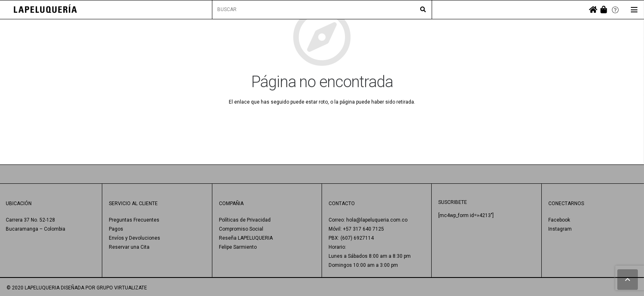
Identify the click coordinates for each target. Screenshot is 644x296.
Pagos (116, 229)
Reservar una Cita (129, 247)
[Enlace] (45, 10)
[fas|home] (593, 10)
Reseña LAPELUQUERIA (246, 238)
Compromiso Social (241, 229)
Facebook (559, 220)
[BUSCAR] (322, 10)
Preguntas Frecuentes (134, 220)
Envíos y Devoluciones (135, 238)
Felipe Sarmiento (238, 247)
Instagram (560, 229)
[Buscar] (423, 10)
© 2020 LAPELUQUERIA (33, 288)
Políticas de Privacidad (245, 220)
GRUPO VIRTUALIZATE (122, 288)
